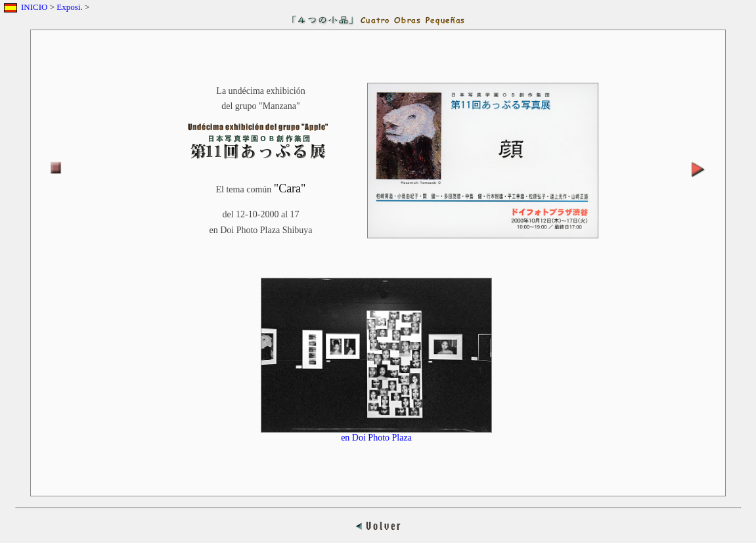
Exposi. (69, 7)
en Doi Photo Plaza (376, 434)
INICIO (34, 7)
